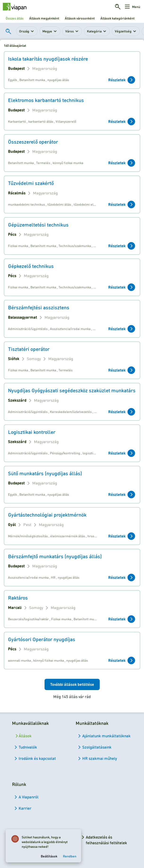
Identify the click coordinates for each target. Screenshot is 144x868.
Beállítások (49, 856)
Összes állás (15, 18)
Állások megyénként (44, 18)
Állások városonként (80, 18)
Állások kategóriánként (117, 18)
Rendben (70, 856)
